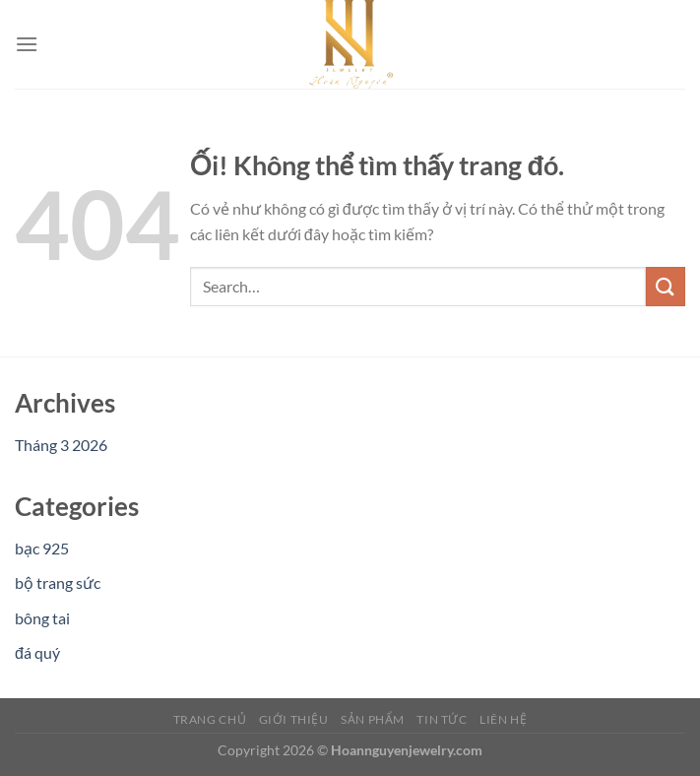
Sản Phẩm (373, 719)
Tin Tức (442, 719)
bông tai (42, 618)
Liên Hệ (503, 719)
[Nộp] (666, 286)
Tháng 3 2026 (61, 445)
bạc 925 (42, 548)
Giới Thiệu (294, 719)
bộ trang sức (58, 582)
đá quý (37, 652)
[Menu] (27, 44)
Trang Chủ (210, 719)
